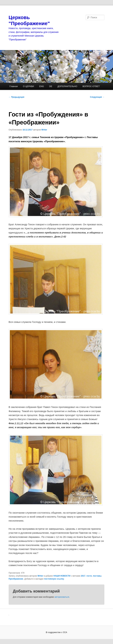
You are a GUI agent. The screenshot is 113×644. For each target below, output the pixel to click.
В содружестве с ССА (56, 632)
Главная (14, 86)
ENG (41, 86)
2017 (83, 576)
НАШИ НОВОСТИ (62, 576)
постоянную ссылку (54, 579)
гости (89, 576)
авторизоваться (62, 597)
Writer (44, 130)
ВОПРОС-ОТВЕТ (91, 86)
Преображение (16, 579)
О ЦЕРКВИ (28, 86)
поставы (97, 576)
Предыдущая (16, 97)
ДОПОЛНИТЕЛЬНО (67, 86)
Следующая (97, 97)
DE (51, 86)
